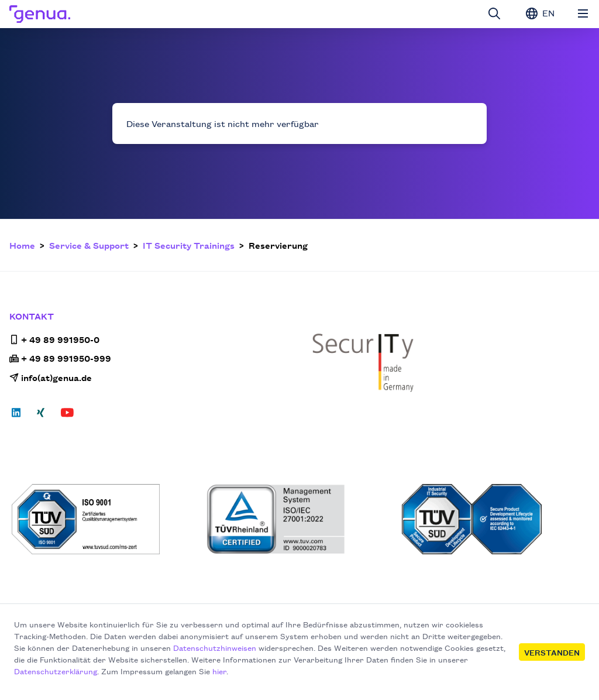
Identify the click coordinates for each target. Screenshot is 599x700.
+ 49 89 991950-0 (54, 339)
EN (540, 13)
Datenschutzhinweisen (215, 647)
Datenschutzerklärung (56, 671)
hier (219, 671)
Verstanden (552, 652)
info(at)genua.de (51, 377)
